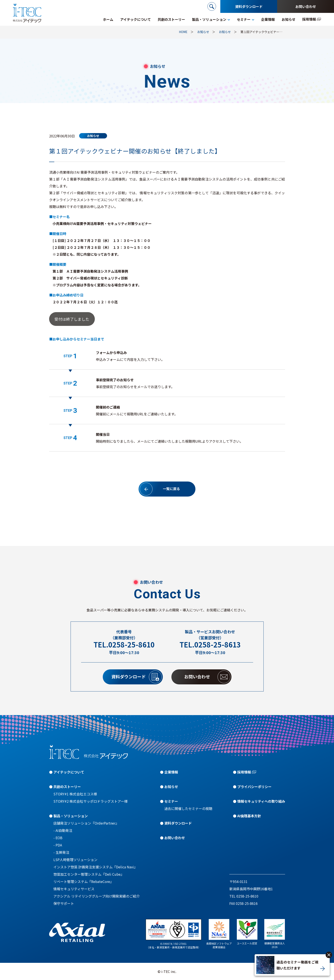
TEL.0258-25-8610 (124, 645)
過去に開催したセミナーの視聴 (188, 808)
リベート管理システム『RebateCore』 (83, 881)
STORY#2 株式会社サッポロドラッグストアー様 (91, 801)
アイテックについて (69, 772)
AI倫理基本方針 (249, 816)
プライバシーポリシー (254, 787)
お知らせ (171, 787)
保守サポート (64, 903)
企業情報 (171, 772)
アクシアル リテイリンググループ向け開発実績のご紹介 (97, 896)
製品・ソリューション (71, 816)
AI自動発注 (64, 830)
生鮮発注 (62, 852)
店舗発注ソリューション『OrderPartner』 (86, 823)
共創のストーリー (67, 787)
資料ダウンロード (249, 6)
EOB (59, 838)
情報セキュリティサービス (74, 889)
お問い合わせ (306, 6)
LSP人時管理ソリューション (75, 860)
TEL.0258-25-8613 (210, 645)
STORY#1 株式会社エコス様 (75, 794)
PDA (59, 845)
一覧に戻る (160, 489)
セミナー (171, 801)
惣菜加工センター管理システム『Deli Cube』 (89, 874)
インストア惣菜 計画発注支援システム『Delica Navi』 (95, 867)
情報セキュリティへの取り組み (261, 801)
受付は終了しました (72, 319)
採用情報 (244, 772)
